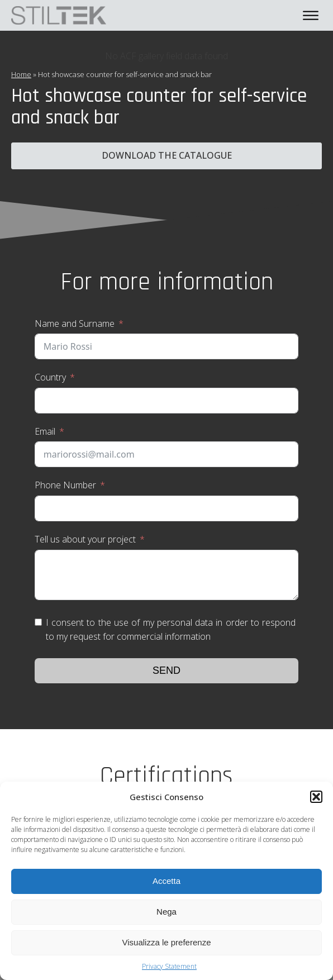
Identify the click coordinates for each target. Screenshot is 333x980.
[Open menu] (311, 16)
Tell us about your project (85, 539)
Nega (166, 912)
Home (21, 74)
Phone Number (65, 485)
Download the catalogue (167, 155)
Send (166, 670)
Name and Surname (75, 324)
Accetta (166, 881)
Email (45, 431)
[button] (316, 797)
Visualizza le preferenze (167, 942)
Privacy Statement (169, 966)
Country (50, 377)
